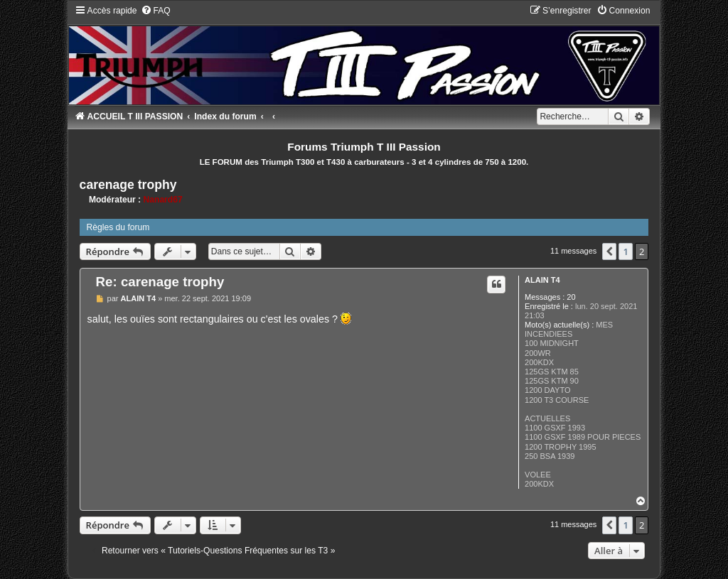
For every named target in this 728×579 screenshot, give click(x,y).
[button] (609, 251)
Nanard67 (163, 200)
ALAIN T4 (542, 280)
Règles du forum (118, 227)
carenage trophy (128, 185)
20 (571, 297)
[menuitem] (156, 11)
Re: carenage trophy (160, 282)
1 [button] (625, 251)
